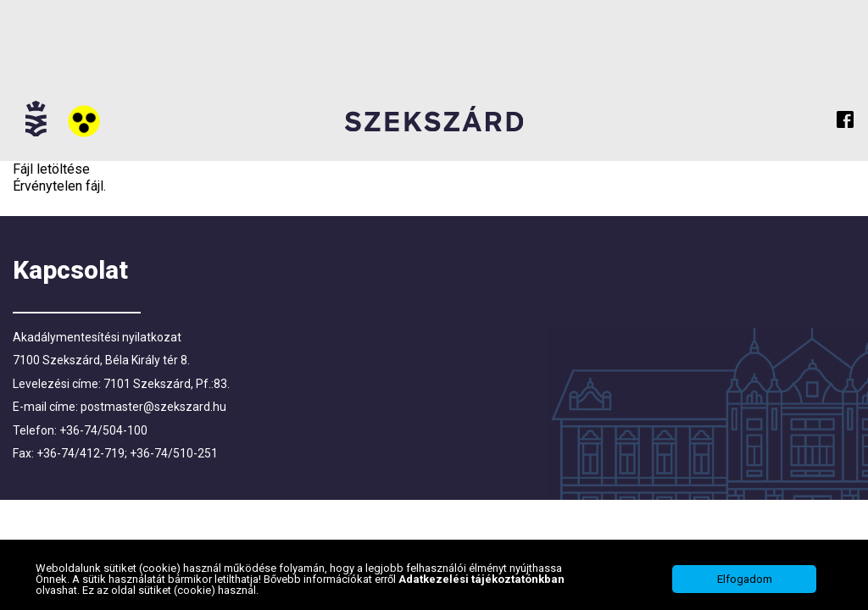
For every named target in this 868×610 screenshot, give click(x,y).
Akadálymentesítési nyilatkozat (97, 337)
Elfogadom (745, 579)
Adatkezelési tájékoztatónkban (481, 579)
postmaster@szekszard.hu (153, 407)
